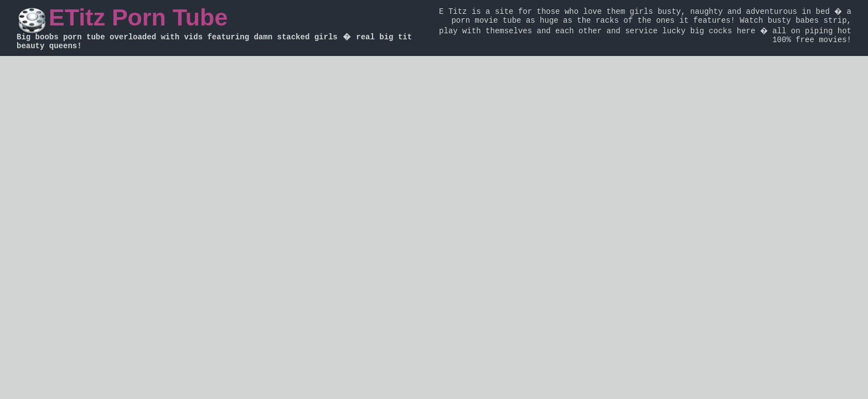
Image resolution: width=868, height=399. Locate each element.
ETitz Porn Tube (138, 17)
